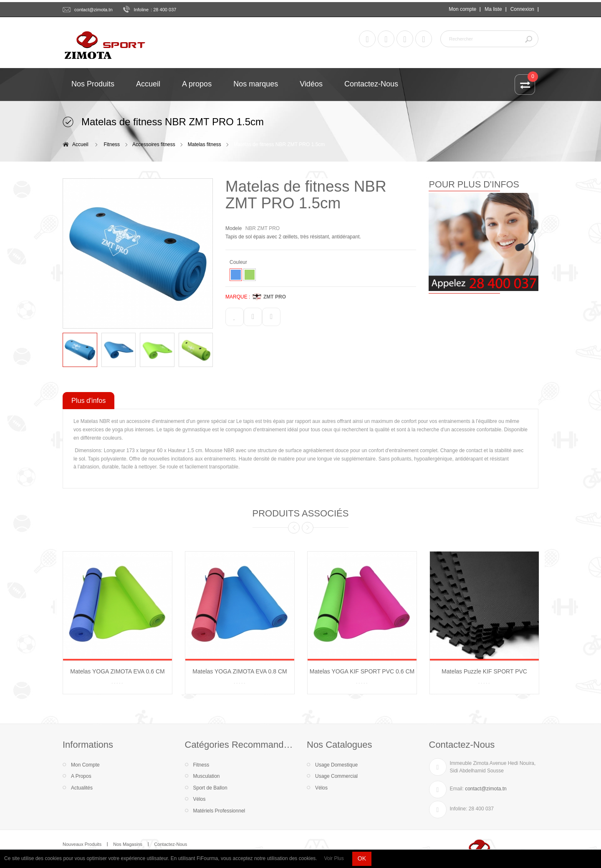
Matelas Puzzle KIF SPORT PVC (484, 671)
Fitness (112, 144)
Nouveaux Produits (82, 844)
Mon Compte (85, 765)
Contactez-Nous (170, 844)
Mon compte (462, 9)
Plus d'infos (88, 400)
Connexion (522, 9)
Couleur (239, 262)
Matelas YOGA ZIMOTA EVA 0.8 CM (240, 671)
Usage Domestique (336, 765)
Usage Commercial (336, 776)
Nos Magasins (128, 844)
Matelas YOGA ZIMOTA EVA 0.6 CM (117, 671)
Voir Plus (334, 858)
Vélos (199, 799)
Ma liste (493, 9)
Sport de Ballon (210, 788)
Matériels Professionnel (219, 811)
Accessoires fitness (154, 144)
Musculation (207, 776)
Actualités (82, 788)
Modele (234, 228)
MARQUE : (238, 297)
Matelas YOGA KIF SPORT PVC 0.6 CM (362, 671)
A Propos (81, 776)
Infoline (141, 10)
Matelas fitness (205, 144)
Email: (457, 789)
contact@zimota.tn (93, 10)
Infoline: (459, 809)
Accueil (80, 144)
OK (362, 858)
